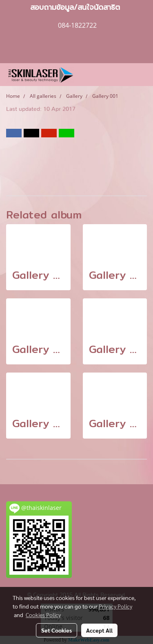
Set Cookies (57, 630)
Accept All (99, 630)
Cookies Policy (43, 615)
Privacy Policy (115, 606)
